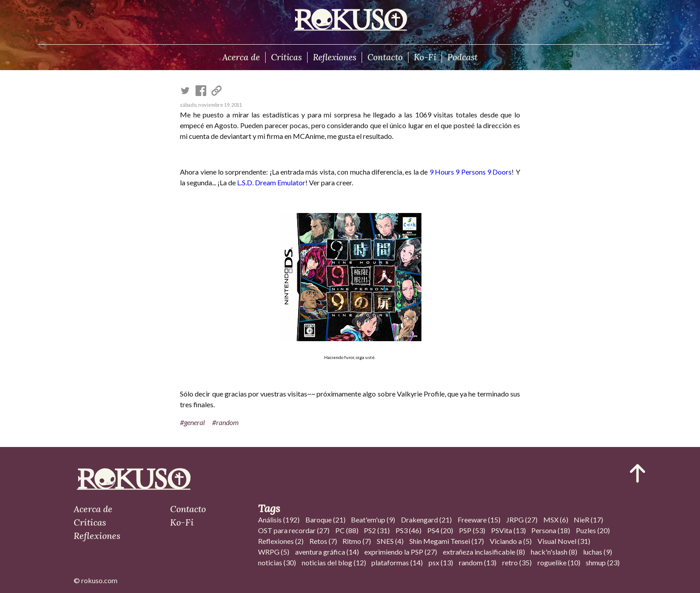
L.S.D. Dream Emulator (271, 182)
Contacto (385, 57)
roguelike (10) (559, 562)
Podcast (462, 57)
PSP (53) (472, 530)
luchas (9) (598, 552)
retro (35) (517, 562)
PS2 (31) (377, 530)
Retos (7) (323, 541)
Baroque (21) (325, 520)
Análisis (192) (279, 520)
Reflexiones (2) (281, 541)
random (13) (478, 562)
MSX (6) (556, 520)
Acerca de (241, 57)
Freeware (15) (479, 520)
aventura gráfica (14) (327, 552)
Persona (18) (551, 530)
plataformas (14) (397, 562)
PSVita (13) (508, 530)
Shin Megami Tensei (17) (447, 541)
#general (192, 422)
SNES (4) (390, 541)
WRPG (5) (274, 552)
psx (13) (441, 562)
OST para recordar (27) (294, 530)
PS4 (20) (440, 530)
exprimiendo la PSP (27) (401, 552)
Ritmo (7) (357, 541)
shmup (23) (603, 562)
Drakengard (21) (426, 520)
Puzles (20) (593, 530)
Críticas (286, 57)
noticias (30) (277, 562)
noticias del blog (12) (334, 562)
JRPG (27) (522, 520)
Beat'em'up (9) (373, 520)
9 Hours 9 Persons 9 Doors (471, 172)
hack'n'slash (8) (554, 552)
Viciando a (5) (511, 541)
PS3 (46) (408, 530)
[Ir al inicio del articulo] (637, 473)
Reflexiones (335, 57)
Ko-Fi (425, 57)
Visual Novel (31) (564, 541)
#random (225, 422)
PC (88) (347, 530)
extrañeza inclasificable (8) (484, 552)
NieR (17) (588, 520)
